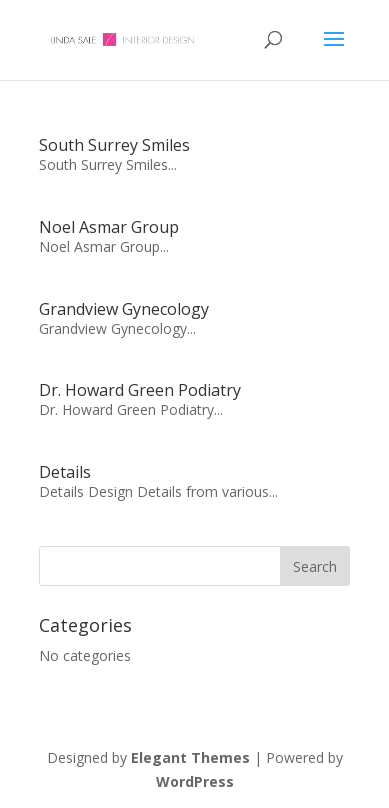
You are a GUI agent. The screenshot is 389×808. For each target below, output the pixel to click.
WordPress (195, 781)
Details (65, 472)
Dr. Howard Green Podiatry (140, 390)
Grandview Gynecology (124, 309)
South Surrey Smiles (114, 145)
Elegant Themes (190, 757)
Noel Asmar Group (109, 227)
